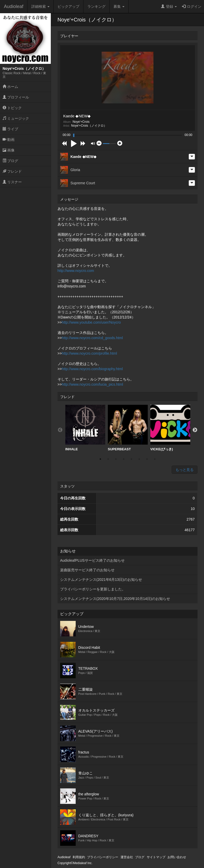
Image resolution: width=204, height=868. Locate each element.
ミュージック (16, 118)
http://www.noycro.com (76, 271)
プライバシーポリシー (103, 857)
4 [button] (124, 459)
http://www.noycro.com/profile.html (89, 353)
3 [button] (116, 459)
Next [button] (195, 430)
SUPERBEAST (128, 428)
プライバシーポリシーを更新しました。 (93, 589)
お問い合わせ (177, 857)
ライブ (10, 129)
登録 (169, 6)
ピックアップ (68, 6)
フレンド (12, 171)
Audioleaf (14, 6)
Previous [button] (60, 430)
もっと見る (185, 470)
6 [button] (139, 459)
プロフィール (16, 97)
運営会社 (127, 857)
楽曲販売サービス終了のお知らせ (87, 570)
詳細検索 (40, 6)
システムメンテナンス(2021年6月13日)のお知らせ (101, 580)
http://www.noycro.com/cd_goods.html (92, 338)
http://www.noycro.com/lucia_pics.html (92, 384)
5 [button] (131, 459)
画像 (9, 150)
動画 (9, 140)
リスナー (12, 182)
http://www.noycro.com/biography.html (92, 369)
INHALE (85, 428)
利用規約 (79, 857)
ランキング (96, 6)
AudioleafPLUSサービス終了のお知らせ (92, 560)
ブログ (10, 161)
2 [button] (108, 459)
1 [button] (100, 459)
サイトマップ (156, 857)
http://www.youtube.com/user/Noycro (91, 322)
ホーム (10, 87)
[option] (85, 428)
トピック (12, 108)
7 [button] (147, 459)
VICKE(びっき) (170, 428)
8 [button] (155, 459)
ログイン (192, 6)
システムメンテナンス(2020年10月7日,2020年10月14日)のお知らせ (115, 599)
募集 (119, 6)
